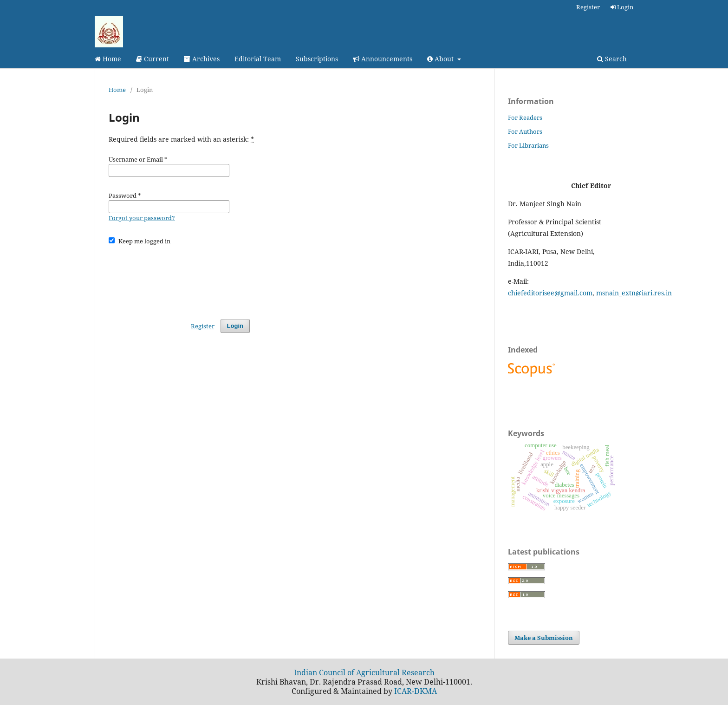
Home (108, 59)
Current (153, 59)
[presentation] (179, 278)
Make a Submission (544, 638)
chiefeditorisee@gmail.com (550, 293)
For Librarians (528, 145)
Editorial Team (258, 59)
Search (612, 59)
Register (588, 7)
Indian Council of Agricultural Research (364, 672)
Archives (202, 59)
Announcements (383, 59)
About (441, 59)
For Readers (525, 117)
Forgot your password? (142, 218)
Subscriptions (317, 59)
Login (622, 7)
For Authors (525, 131)
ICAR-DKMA (416, 691)
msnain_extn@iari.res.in (634, 293)
